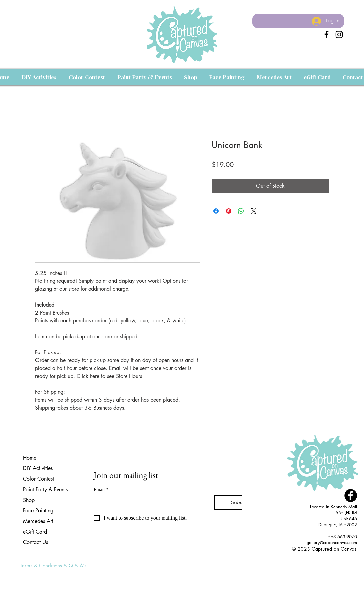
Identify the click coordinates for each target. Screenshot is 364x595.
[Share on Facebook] (216, 211)
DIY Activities (38, 468)
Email (101, 489)
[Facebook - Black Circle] (351, 495)
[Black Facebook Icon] (327, 35)
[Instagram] (339, 35)
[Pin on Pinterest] (229, 211)
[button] (39, 77)
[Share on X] (254, 211)
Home (30, 458)
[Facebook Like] (345, 556)
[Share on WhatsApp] (241, 211)
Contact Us (36, 542)
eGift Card (35, 532)
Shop (29, 500)
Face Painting (38, 511)
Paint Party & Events (45, 489)
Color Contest (38, 479)
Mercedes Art (38, 521)
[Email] (150, 501)
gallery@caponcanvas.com (332, 542)
